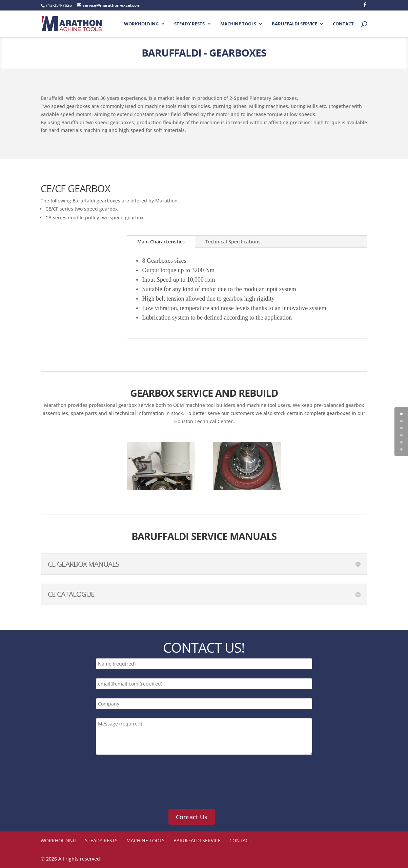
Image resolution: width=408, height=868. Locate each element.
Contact (343, 24)
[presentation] (147, 786)
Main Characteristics (161, 242)
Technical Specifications (233, 242)
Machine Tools (238, 24)
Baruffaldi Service (294, 24)
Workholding (141, 24)
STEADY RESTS (189, 24)
